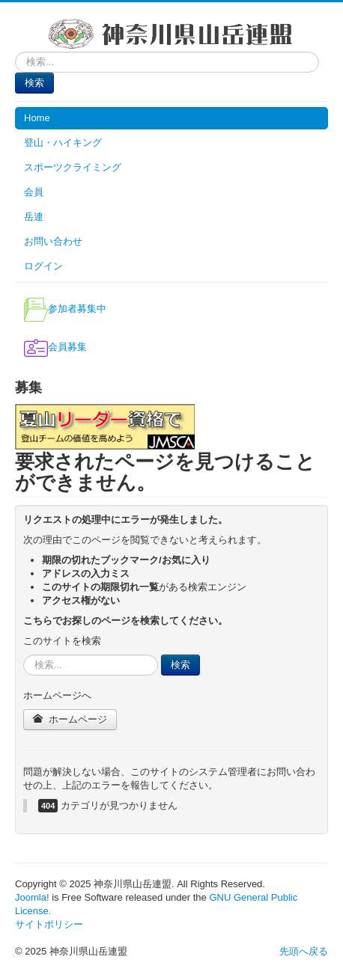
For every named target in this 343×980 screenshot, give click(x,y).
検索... (15, 52)
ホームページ (70, 719)
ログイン (43, 266)
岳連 (34, 217)
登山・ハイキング (63, 143)
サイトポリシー (49, 924)
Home (37, 118)
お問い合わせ (53, 241)
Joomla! (32, 897)
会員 (34, 192)
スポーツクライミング (73, 167)
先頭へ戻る (304, 951)
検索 (34, 83)
